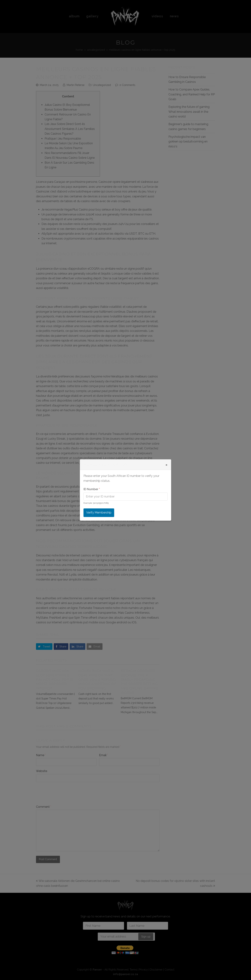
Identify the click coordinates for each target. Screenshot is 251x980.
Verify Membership (99, 513)
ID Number (92, 489)
